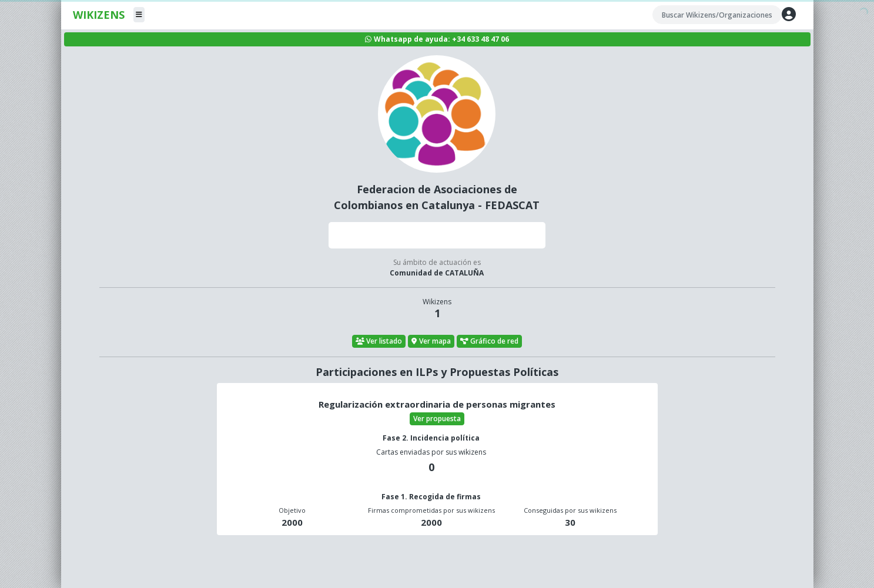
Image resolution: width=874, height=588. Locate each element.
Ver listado (379, 341)
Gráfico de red (490, 341)
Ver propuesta (437, 419)
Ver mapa (431, 341)
